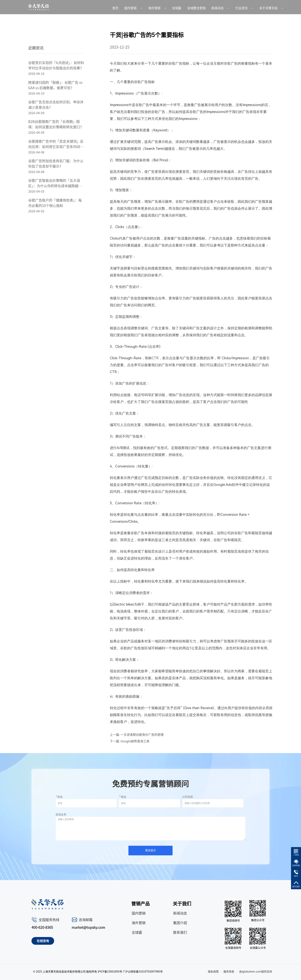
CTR (155, 358)
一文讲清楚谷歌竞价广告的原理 (142, 735)
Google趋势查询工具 (135, 741)
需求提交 (150, 850)
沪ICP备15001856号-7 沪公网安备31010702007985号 (130, 972)
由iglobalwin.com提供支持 (256, 972)
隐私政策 (213, 972)
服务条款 (229, 972)
